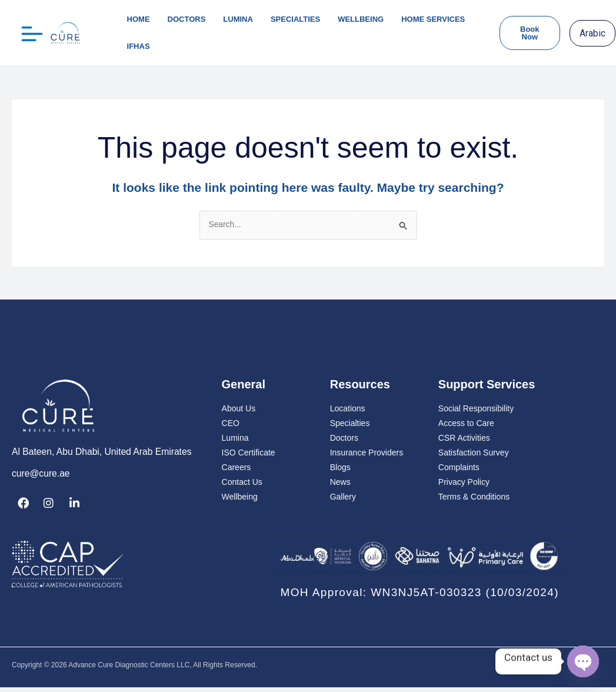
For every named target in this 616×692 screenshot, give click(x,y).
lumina (238, 19)
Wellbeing (361, 19)
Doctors (187, 19)
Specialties (295, 19)
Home (139, 19)
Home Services (433, 19)
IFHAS (139, 46)
